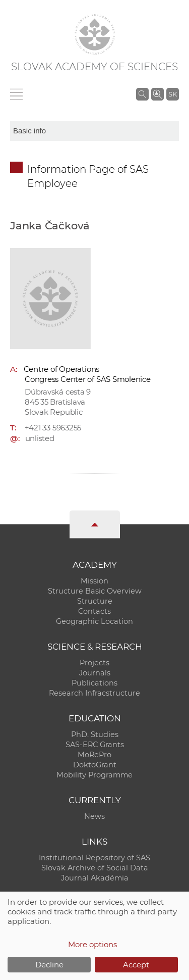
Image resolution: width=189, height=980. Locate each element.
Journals (95, 673)
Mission (94, 581)
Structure (95, 601)
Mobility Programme (94, 775)
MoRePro (94, 755)
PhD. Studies (95, 734)
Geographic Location (94, 621)
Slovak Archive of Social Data (95, 868)
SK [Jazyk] (173, 94)
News (94, 816)
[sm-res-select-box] (94, 131)
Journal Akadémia (95, 878)
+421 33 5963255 (53, 428)
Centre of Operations (62, 369)
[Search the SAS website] (142, 94)
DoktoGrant (95, 765)
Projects (94, 663)
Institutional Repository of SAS (94, 858)
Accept (136, 965)
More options (92, 944)
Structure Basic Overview (95, 591)
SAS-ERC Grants (95, 745)
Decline (49, 965)
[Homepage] (95, 34)
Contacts (94, 611)
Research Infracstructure (94, 693)
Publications (94, 683)
